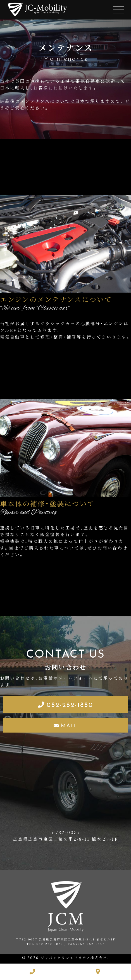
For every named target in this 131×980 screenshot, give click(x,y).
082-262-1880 (70, 704)
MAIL (69, 725)
